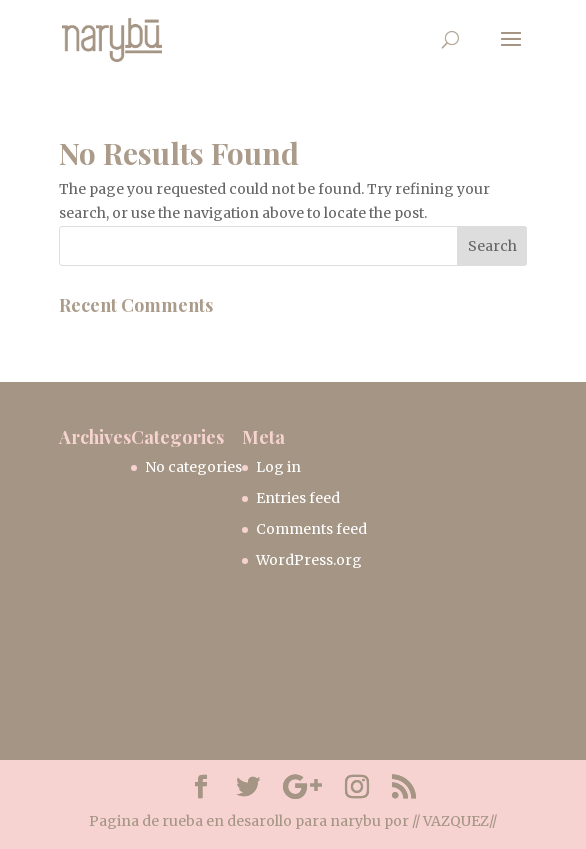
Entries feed (298, 498)
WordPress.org (309, 560)
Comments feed (311, 529)
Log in (278, 467)
